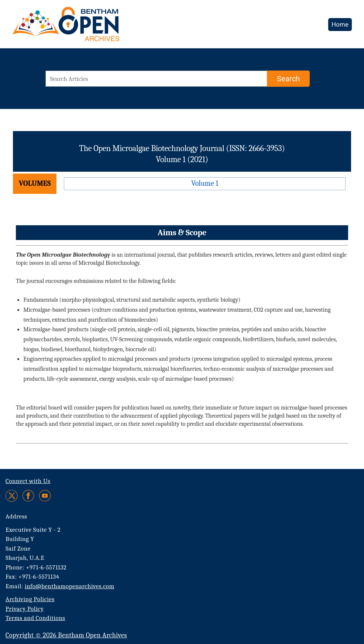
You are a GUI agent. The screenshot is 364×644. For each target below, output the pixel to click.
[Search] (288, 79)
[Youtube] (45, 496)
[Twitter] (12, 496)
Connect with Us (28, 481)
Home (340, 24)
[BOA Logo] (87, 27)
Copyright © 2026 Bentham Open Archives (66, 635)
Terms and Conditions (35, 618)
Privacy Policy (25, 609)
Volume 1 (205, 183)
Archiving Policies (30, 599)
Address (16, 516)
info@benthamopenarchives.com (70, 586)
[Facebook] (28, 496)
